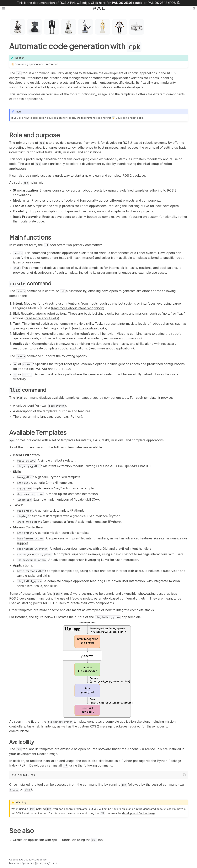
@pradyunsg (42, 863)
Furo (54, 863)
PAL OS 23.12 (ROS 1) (163, 3)
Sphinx (25, 863)
